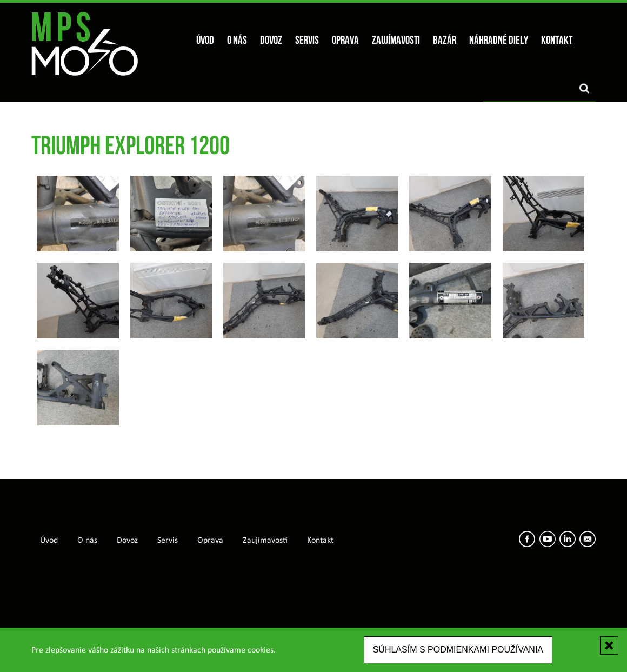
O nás (237, 41)
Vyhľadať (584, 88)
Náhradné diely (499, 41)
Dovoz (271, 41)
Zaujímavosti (396, 41)
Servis (307, 41)
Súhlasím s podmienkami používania (458, 650)
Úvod (205, 41)
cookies (261, 650)
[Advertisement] (313, 594)
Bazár (445, 41)
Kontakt (557, 41)
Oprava (345, 41)
